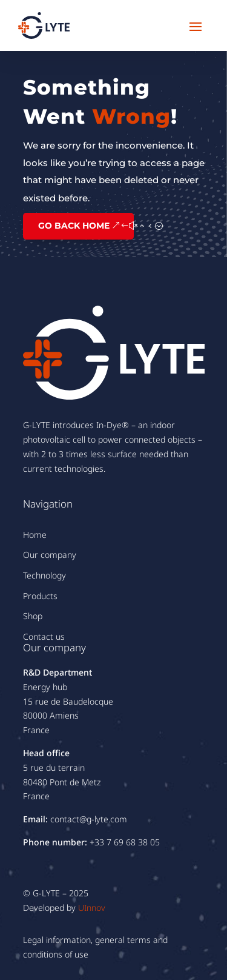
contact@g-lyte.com (89, 819)
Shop (33, 616)
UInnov (92, 908)
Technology (44, 575)
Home (35, 535)
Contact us (44, 636)
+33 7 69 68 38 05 (125, 842)
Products (40, 596)
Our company (50, 555)
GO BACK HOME (74, 226)
